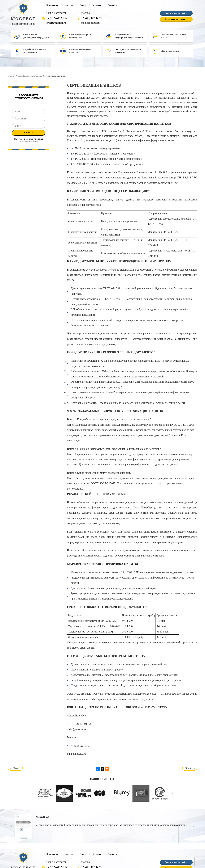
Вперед (189, 768)
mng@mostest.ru (90, 23)
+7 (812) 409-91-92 (57, 18)
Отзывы (97, 5)
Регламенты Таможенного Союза (174, 36)
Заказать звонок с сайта (176, 13)
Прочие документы (170, 51)
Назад (16, 768)
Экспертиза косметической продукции (128, 51)
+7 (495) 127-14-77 (91, 18)
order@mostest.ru (56, 23)
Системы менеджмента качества (80, 51)
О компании (52, 5)
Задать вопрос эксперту (176, 19)
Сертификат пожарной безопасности (80, 36)
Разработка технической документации (35, 51)
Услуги (83, 5)
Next (172, 794)
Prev (33, 794)
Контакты (112, 5)
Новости (69, 5)
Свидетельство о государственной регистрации (129, 36)
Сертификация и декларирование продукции (36, 36)
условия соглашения (29, 141)
